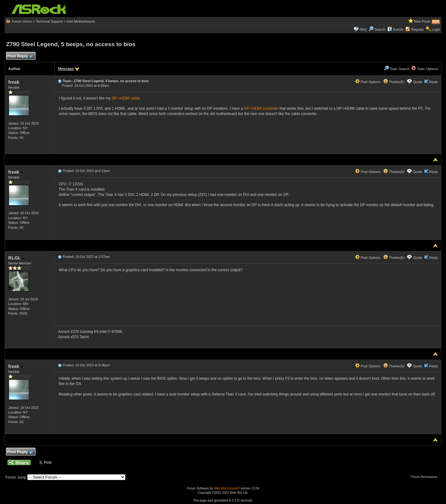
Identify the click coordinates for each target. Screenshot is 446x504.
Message (66, 69)
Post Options (368, 82)
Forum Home (22, 21)
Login (436, 29)
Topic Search (397, 69)
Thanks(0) (394, 82)
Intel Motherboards (81, 21)
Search (380, 29)
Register (418, 29)
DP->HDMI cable (125, 98)
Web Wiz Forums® (227, 488)
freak (15, 82)
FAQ (363, 29)
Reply (433, 82)
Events (395, 29)
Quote (418, 82)
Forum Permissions (426, 477)
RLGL (16, 258)
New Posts (422, 21)
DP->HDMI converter (261, 108)
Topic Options (425, 69)
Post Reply (20, 56)
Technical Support (49, 21)
